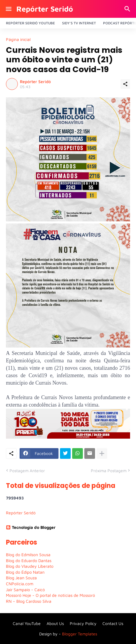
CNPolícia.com (20, 584)
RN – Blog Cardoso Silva (29, 601)
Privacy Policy (83, 623)
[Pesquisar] (128, 9)
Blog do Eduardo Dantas (29, 560)
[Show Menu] (8, 9)
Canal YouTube (27, 623)
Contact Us (113, 623)
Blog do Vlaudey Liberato (30, 566)
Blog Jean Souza (21, 578)
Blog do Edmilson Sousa (28, 555)
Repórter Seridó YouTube (30, 23)
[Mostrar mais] (102, 453)
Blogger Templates (80, 634)
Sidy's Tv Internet (79, 23)
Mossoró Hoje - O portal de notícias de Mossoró (50, 595)
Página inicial (18, 39)
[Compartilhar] (125, 84)
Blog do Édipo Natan (25, 572)
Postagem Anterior (27, 471)
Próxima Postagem (109, 471)
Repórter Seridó (45, 9)
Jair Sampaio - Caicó (25, 590)
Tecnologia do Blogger (31, 527)
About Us (55, 623)
